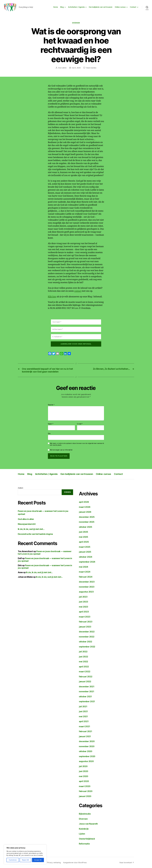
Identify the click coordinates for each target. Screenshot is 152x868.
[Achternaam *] (76, 329)
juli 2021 (83, 707)
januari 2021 (85, 736)
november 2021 (87, 692)
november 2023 (87, 587)
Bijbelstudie (85, 814)
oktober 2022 (85, 642)
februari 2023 (86, 622)
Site (49, 433)
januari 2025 (85, 552)
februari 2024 (86, 577)
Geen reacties (91, 68)
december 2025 (87, 517)
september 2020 (87, 756)
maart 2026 (85, 507)
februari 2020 (86, 791)
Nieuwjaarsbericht (27, 524)
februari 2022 (86, 677)
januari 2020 (85, 796)
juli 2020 (83, 766)
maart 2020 (85, 786)
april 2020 (84, 781)
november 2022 (87, 637)
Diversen (76, 23)
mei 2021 (83, 716)
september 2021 (87, 701)
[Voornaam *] (76, 322)
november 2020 (87, 746)
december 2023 (87, 582)
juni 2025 (83, 532)
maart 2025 (85, 547)
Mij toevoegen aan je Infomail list (60, 450)
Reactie (51, 405)
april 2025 (84, 542)
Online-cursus (120, 7)
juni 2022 (83, 657)
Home (56, 7)
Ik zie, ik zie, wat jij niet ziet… (31, 529)
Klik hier (52, 297)
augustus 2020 (86, 761)
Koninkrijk (84, 829)
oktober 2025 (85, 527)
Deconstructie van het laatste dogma (35, 534)
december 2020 (87, 741)
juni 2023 (83, 602)
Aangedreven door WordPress (75, 863)
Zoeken (20, 488)
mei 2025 (83, 537)
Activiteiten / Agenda (76, 7)
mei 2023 (83, 607)
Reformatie (84, 844)
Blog (62, 7)
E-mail (80, 424)
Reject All (25, 860)
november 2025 (87, 522)
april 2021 (84, 721)
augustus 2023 (86, 592)
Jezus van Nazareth (88, 824)
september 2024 (87, 562)
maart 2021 (84, 726)
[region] (25, 854)
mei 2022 (83, 662)
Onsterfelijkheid (87, 839)
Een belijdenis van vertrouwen (101, 7)
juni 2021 (83, 711)
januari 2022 (85, 682)
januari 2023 (85, 627)
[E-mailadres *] (76, 337)
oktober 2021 (85, 697)
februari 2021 (85, 731)
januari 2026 (85, 512)
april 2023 (84, 612)
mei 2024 (84, 567)
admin (64, 68)
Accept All (38, 860)
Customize (13, 860)
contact (78, 291)
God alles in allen (26, 519)
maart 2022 (85, 672)
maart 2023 (85, 617)
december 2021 (87, 687)
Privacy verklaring (54, 863)
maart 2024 (85, 572)
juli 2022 (83, 652)
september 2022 (87, 647)
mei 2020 (84, 776)
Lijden (82, 834)
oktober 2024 (86, 557)
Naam (51, 424)
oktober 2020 (86, 751)
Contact (133, 7)
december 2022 (87, 632)
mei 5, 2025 (76, 68)
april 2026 (84, 502)
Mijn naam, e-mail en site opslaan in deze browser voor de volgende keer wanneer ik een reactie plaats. (77, 444)
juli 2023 (83, 597)
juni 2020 (84, 771)
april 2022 (84, 667)
